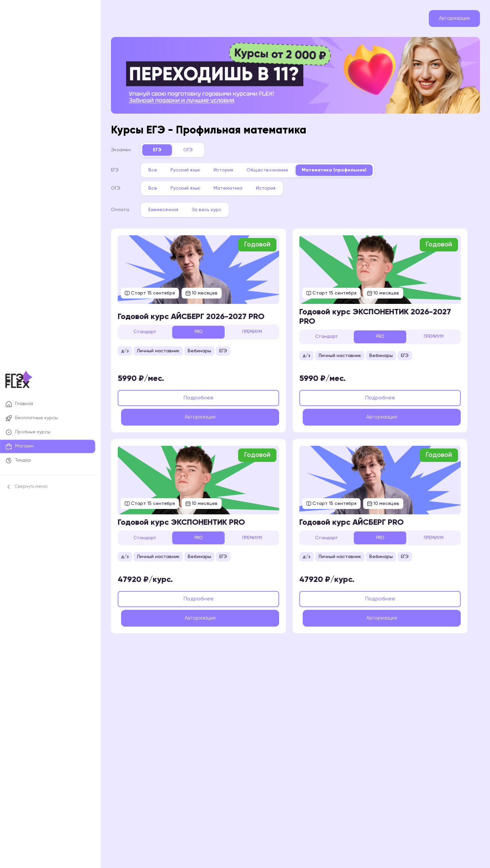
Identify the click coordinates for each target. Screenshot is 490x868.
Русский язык (192, 167)
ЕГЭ (164, 147)
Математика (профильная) (341, 167)
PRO (205, 329)
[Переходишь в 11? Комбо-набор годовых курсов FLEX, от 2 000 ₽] (295, 74)
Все (159, 167)
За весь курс (213, 207)
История (230, 167)
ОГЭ (195, 147)
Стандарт (152, 329)
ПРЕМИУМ (258, 329)
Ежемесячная (170, 207)
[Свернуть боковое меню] (48, 487)
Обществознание (274, 167)
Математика (235, 185)
